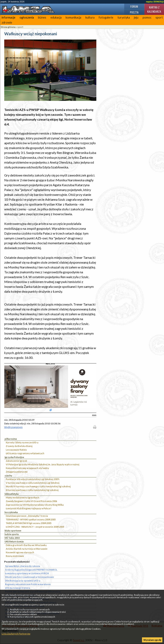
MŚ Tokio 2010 (12, 538)
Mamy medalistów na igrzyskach (23, 497)
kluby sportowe (13, 531)
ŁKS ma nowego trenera (18, 588)
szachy (8, 475)
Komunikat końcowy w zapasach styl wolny (27, 468)
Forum (134, 6)
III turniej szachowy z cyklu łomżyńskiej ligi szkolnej (32, 490)
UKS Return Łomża (14, 541)
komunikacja (73, 17)
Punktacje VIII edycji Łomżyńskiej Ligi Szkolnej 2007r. (33, 479)
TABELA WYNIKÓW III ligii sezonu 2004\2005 (29, 523)
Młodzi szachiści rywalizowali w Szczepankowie (29, 577)
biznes (42, 17)
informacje (8, 17)
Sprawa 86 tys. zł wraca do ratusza (23, 566)
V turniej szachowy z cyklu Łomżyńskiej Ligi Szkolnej (33, 483)
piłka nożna (11, 439)
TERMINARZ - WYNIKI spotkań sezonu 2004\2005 (31, 519)
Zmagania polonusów (17, 472)
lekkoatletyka (12, 494)
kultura (90, 17)
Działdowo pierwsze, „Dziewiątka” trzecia (27, 516)
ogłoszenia (27, 17)
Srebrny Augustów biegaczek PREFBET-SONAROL (31, 570)
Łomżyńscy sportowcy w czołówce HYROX (27, 573)
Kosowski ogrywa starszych (20, 552)
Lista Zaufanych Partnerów (16, 634)
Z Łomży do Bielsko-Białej (19, 446)
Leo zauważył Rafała (16, 450)
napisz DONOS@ (155, 2)
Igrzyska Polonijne (14, 457)
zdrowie (7, 22)
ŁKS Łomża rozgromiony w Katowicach (25, 453)
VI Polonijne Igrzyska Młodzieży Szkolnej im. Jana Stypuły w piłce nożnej (43, 464)
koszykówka (11, 512)
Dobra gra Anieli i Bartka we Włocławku (26, 545)
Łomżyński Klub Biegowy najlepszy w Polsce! (29, 508)
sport (20, 27)
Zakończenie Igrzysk (16, 461)
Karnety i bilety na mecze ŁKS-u (22, 442)
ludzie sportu (12, 534)
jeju (136, 17)
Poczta (134, 12)
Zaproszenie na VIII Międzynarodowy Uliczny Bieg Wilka (35, 505)
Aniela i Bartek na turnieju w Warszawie (27, 549)
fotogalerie (106, 17)
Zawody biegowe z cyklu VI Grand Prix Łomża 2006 (31, 501)
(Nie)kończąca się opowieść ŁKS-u (23, 581)
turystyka (124, 17)
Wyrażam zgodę (152, 640)
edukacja (56, 17)
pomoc (147, 17)
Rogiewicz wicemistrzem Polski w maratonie (28, 584)
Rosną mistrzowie (15, 556)
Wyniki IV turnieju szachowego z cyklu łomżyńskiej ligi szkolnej (38, 486)
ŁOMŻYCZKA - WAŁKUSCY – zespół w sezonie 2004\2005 (35, 527)
